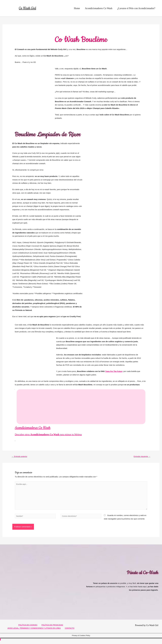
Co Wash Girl (27, 8)
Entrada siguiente (141, 457)
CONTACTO (71, 631)
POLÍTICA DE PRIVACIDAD (51, 627)
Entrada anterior (20, 457)
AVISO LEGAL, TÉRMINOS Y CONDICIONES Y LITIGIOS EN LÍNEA (35, 631)
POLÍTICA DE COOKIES (28, 627)
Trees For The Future (114, 371)
